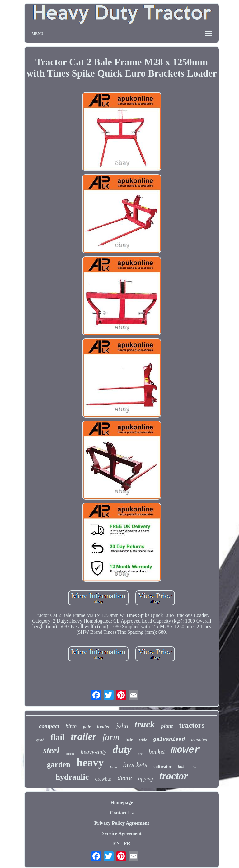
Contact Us (122, 813)
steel (51, 750)
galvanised (169, 739)
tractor (174, 776)
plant (167, 726)
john (122, 725)
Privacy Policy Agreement (122, 823)
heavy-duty (94, 752)
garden (59, 765)
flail (57, 737)
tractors (192, 725)
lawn (113, 767)
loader (104, 727)
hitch (71, 726)
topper (70, 754)
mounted (199, 740)
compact (49, 726)
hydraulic (72, 777)
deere (125, 778)
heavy (90, 763)
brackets (135, 765)
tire (140, 754)
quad (40, 740)
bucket (157, 752)
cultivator (162, 766)
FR (127, 844)
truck (145, 724)
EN (116, 844)
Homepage (122, 803)
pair (87, 727)
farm (111, 737)
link (181, 766)
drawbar (103, 779)
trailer (83, 736)
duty (122, 749)
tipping (146, 779)
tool (194, 767)
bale (129, 740)
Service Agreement (122, 833)
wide (143, 740)
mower (186, 750)
